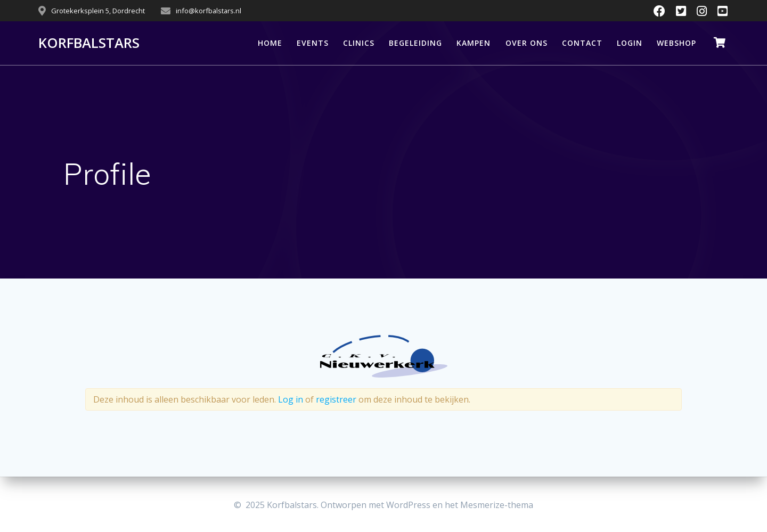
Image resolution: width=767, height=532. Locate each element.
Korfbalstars (89, 43)
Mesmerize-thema (497, 505)
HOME (270, 43)
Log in (291, 399)
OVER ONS (527, 43)
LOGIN (630, 43)
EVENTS (313, 43)
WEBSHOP (676, 43)
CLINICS (359, 43)
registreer (336, 399)
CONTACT (582, 43)
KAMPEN (474, 43)
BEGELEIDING (415, 43)
